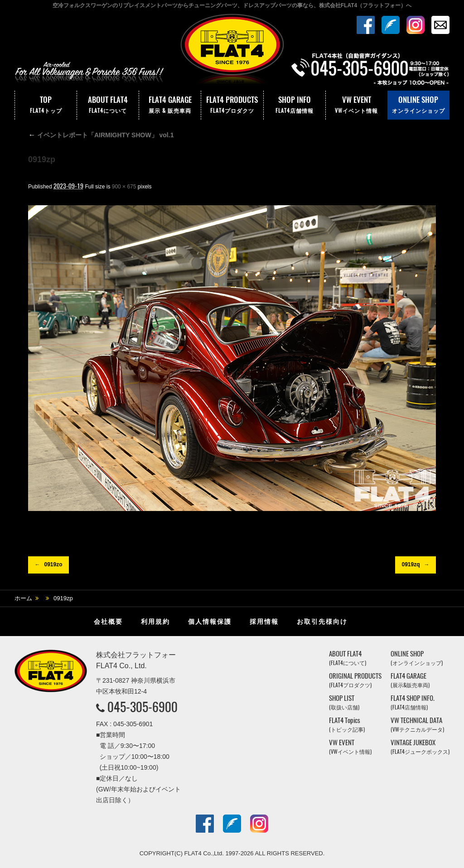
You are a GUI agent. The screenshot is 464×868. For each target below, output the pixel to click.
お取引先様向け (322, 622)
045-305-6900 (143, 707)
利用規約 (155, 622)
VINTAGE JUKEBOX (420, 747)
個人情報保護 (210, 622)
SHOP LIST (344, 702)
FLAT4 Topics (347, 725)
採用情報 (264, 622)
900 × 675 (124, 187)
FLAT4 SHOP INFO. (413, 702)
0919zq (411, 564)
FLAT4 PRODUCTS (232, 105)
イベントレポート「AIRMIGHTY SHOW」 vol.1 (101, 135)
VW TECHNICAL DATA (417, 725)
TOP (46, 105)
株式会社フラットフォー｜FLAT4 (232, 51)
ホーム (23, 598)
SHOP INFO (295, 105)
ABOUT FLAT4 (108, 105)
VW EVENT (357, 105)
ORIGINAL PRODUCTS (355, 680)
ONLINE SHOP (418, 105)
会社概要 (108, 622)
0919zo (53, 564)
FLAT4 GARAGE (170, 105)
